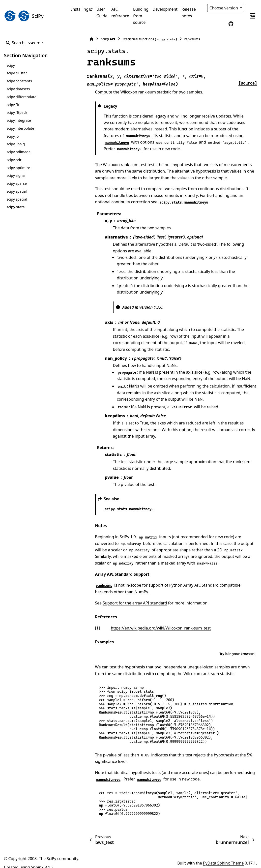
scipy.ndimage (18, 152)
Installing (80, 9)
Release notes (189, 12)
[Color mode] (221, 24)
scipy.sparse (16, 183)
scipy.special (17, 199)
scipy (11, 65)
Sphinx (37, 861)
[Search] (26, 43)
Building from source (141, 16)
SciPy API (90, 39)
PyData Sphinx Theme (223, 856)
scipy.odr (14, 160)
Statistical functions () (132, 39)
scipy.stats (15, 207)
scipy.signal (16, 175)
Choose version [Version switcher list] (224, 8)
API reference (120, 12)
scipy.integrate (19, 120)
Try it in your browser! (237, 647)
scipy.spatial (16, 191)
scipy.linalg (16, 144)
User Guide (102, 12)
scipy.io (13, 136)
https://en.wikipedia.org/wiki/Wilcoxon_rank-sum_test (143, 621)
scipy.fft (13, 105)
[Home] (74, 39)
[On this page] (253, 16)
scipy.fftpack (17, 112)
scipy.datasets (18, 89)
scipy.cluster (17, 73)
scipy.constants (19, 81)
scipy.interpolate (20, 128)
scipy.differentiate (21, 97)
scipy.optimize (18, 168)
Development (165, 9)
